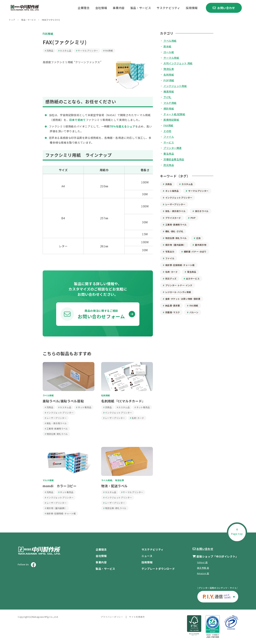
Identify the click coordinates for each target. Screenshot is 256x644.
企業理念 (84, 8)
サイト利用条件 (137, 617)
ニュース (147, 556)
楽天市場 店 (203, 568)
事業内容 (119, 8)
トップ (12, 20)
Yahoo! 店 (202, 562)
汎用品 (50, 51)
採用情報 (192, 8)
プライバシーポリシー (112, 617)
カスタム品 (66, 51)
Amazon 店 (203, 573)
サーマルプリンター (88, 51)
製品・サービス (141, 8)
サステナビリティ (168, 8)
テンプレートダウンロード (158, 569)
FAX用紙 (48, 34)
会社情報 (101, 8)
